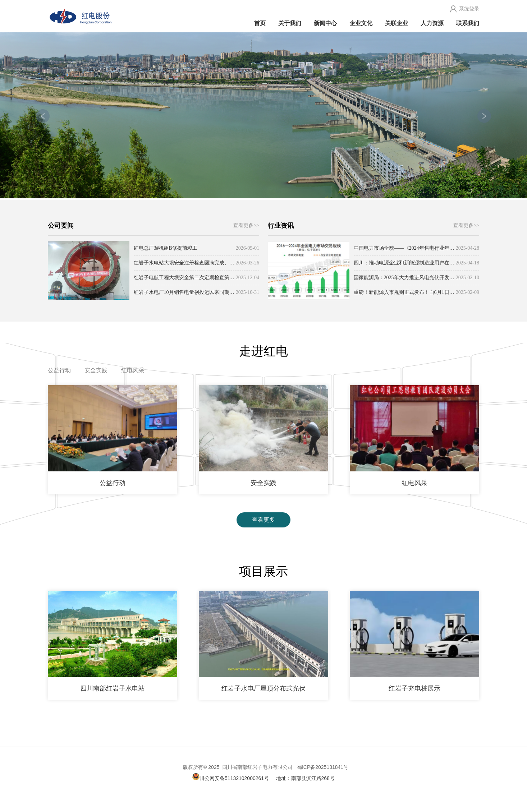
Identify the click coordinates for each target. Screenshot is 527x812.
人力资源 (432, 23)
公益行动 (59, 370)
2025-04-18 (468, 263)
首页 (260, 23)
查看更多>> (246, 225)
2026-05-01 (248, 248)
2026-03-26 (248, 263)
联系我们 (468, 23)
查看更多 (263, 520)
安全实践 (96, 370)
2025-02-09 (468, 292)
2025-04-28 (468, 248)
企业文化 (361, 23)
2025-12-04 (248, 278)
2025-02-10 (468, 278)
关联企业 (397, 23)
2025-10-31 (248, 292)
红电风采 (133, 370)
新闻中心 (325, 23)
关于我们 (290, 23)
